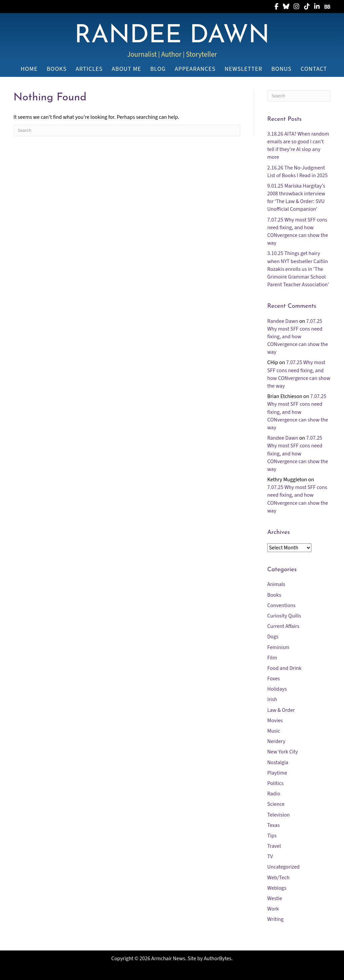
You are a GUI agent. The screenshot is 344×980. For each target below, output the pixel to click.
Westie (275, 898)
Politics (276, 783)
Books (274, 595)
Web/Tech (278, 878)
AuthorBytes (218, 959)
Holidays (277, 689)
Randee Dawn (283, 321)
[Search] (127, 131)
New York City (283, 752)
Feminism (278, 647)
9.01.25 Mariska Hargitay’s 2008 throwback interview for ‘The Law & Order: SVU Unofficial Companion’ (296, 198)
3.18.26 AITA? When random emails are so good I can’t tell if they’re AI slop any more (298, 146)
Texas (274, 825)
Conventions (282, 605)
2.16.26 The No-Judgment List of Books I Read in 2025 (298, 172)
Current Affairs (284, 626)
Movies (275, 721)
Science (276, 804)
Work (273, 909)
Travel (274, 846)
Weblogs (277, 888)
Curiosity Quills (284, 616)
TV (270, 856)
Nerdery (276, 741)
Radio (274, 794)
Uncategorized (284, 867)
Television (279, 815)
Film (272, 658)
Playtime (277, 773)
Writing (275, 919)
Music (274, 731)
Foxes (274, 679)
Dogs (273, 637)
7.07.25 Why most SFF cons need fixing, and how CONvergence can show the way (298, 232)
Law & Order (281, 710)
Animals (276, 584)
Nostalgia (278, 763)
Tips (272, 836)
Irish (272, 699)
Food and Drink (285, 668)
